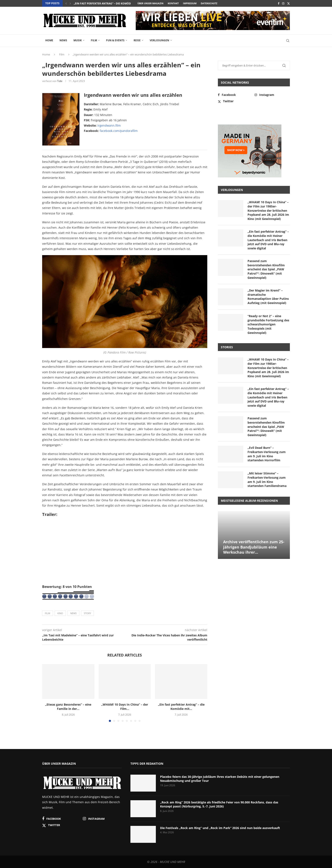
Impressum (190, 3)
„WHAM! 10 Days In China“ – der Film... (99, 3)
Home (49, 40)
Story (87, 613)
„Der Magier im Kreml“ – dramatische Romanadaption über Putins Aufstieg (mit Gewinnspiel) (268, 297)
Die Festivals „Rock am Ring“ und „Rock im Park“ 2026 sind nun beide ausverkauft (220, 828)
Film (94, 40)
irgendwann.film (109, 125)
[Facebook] (279, 3)
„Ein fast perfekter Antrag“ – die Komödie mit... (181, 707)
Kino (60, 613)
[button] (66, 3)
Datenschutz (209, 3)
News (63, 40)
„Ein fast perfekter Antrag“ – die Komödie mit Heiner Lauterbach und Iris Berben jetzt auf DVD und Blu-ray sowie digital (268, 240)
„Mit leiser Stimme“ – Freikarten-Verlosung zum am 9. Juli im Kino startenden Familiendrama (267, 480)
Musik (78, 40)
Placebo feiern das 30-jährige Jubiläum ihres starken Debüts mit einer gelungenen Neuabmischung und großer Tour (220, 779)
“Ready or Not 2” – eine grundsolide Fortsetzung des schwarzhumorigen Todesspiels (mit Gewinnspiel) (268, 324)
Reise (137, 40)
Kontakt (173, 3)
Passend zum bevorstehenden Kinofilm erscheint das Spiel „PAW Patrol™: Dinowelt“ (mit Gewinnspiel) (266, 269)
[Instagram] (283, 3)
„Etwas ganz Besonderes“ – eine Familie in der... (68, 707)
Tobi (60, 81)
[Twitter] (288, 3)
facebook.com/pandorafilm (119, 131)
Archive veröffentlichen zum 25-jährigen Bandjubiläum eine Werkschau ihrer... (254, 547)
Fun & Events (115, 40)
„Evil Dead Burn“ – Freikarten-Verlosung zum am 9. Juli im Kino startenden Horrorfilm (267, 454)
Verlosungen (159, 40)
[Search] (288, 41)
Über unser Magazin (150, 3)
